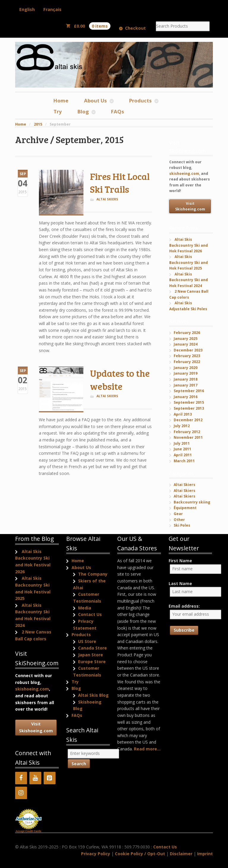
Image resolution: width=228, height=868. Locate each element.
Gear (178, 514)
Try (58, 111)
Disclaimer (181, 854)
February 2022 (187, 362)
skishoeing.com (184, 174)
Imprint (205, 854)
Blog (83, 111)
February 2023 (187, 356)
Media (85, 608)
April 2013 (183, 414)
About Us (95, 100)
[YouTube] (35, 778)
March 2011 (184, 461)
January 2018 (186, 379)
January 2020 (186, 368)
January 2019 (186, 373)
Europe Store (92, 662)
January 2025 (186, 339)
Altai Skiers (107, 199)
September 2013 (189, 408)
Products (140, 100)
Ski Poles (182, 525)
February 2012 (187, 432)
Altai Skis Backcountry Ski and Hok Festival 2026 (189, 245)
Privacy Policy (96, 854)
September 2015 (189, 402)
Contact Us (90, 614)
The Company (93, 574)
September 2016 (189, 391)
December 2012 (188, 420)
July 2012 (182, 426)
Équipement (185, 508)
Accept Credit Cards (29, 831)
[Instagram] (21, 793)
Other (179, 520)
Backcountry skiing (192, 502)
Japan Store (91, 655)
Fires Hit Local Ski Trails (120, 183)
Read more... (147, 749)
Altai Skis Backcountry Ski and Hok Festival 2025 (189, 262)
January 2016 (186, 397)
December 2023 (188, 350)
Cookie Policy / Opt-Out (140, 854)
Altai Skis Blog (93, 695)
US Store (87, 641)
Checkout (135, 28)
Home (61, 100)
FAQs (118, 111)
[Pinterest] (50, 778)
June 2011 (182, 449)
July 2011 (182, 443)
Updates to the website (120, 380)
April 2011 (183, 455)
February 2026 (187, 333)
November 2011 (188, 437)
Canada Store (92, 648)
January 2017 (186, 385)
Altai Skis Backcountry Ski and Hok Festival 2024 (189, 280)
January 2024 (186, 344)
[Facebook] (21, 778)
